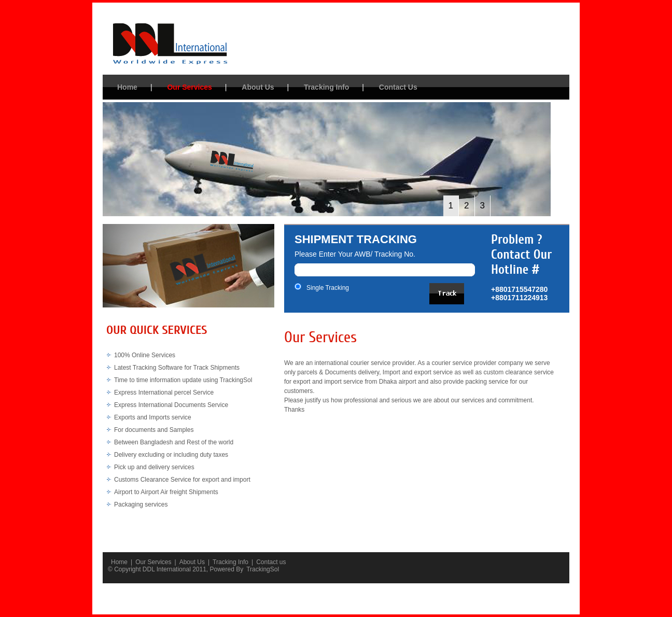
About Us (258, 87)
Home (127, 87)
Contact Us (398, 87)
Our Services (189, 87)
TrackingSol (263, 569)
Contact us (271, 562)
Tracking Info (326, 87)
